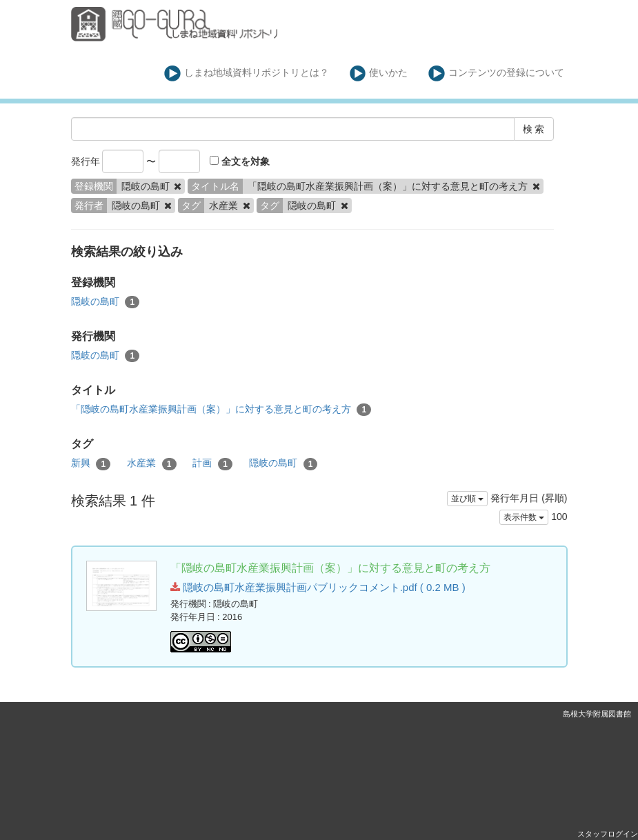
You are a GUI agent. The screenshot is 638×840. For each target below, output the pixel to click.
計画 (212, 463)
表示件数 (524, 517)
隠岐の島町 (106, 302)
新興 (91, 463)
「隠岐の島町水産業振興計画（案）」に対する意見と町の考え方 (221, 410)
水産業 (152, 463)
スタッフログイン (608, 834)
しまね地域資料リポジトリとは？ (247, 73)
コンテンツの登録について (496, 73)
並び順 (467, 499)
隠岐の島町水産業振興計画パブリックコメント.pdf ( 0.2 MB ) (318, 587)
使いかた (379, 73)
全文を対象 (240, 161)
